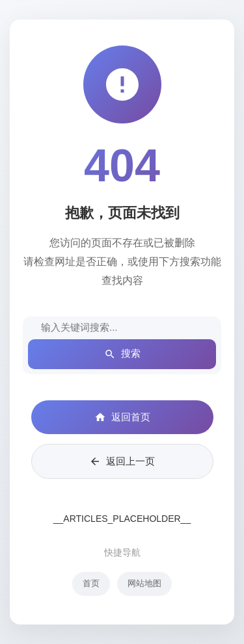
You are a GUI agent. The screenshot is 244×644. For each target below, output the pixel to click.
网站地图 (144, 583)
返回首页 (122, 417)
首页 (91, 583)
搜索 (122, 354)
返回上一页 (122, 461)
